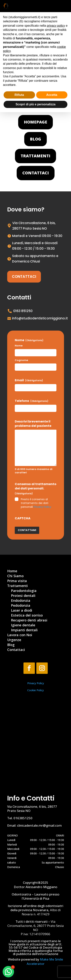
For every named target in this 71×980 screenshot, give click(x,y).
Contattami (27, 530)
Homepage (35, 122)
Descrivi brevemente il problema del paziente (33, 424)
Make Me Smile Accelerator (45, 961)
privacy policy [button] (56, 26)
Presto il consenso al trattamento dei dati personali (36, 503)
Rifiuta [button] (19, 95)
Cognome (21, 360)
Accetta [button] (52, 95)
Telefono (32, 401)
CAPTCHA (23, 518)
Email (29, 380)
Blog (35, 139)
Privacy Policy (42, 507)
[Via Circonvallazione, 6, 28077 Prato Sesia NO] (36, 749)
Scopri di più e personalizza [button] (35, 104)
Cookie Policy (35, 690)
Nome (19, 346)
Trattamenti (35, 156)
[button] (8, 972)
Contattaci (36, 173)
